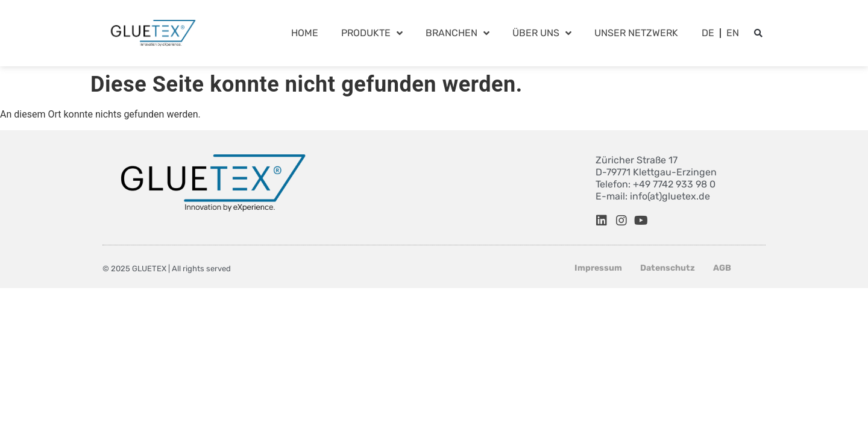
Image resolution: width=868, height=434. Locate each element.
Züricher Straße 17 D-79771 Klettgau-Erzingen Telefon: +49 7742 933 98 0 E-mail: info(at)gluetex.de (656, 178)
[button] (758, 33)
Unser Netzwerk (636, 33)
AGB (722, 268)
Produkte (372, 33)
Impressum (598, 268)
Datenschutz (668, 268)
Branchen (458, 33)
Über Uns (542, 33)
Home (305, 33)
